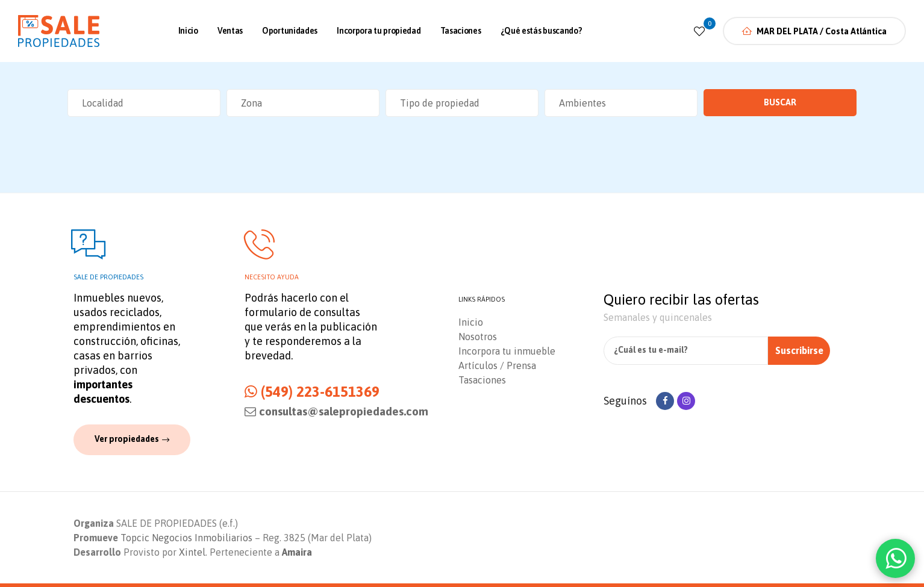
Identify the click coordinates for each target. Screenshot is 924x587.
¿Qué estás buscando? (542, 31)
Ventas (230, 31)
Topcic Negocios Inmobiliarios (186, 538)
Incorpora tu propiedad (379, 31)
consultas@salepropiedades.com (336, 411)
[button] (132, 439)
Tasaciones (461, 31)
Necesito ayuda (272, 277)
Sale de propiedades (108, 277)
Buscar (780, 102)
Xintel (192, 552)
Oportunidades (290, 31)
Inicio (188, 31)
